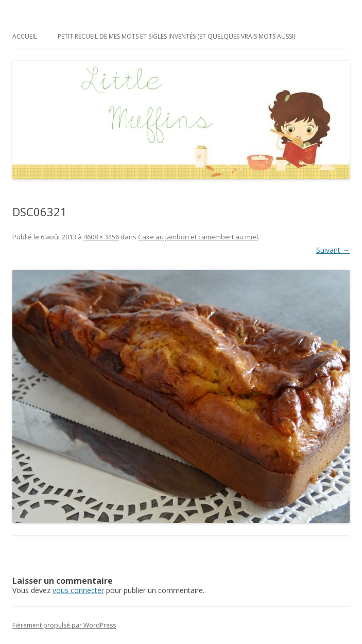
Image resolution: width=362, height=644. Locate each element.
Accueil (25, 36)
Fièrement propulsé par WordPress (64, 625)
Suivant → (333, 250)
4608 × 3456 (101, 237)
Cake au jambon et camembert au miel (198, 237)
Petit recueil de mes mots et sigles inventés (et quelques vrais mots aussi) (176, 36)
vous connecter (78, 590)
